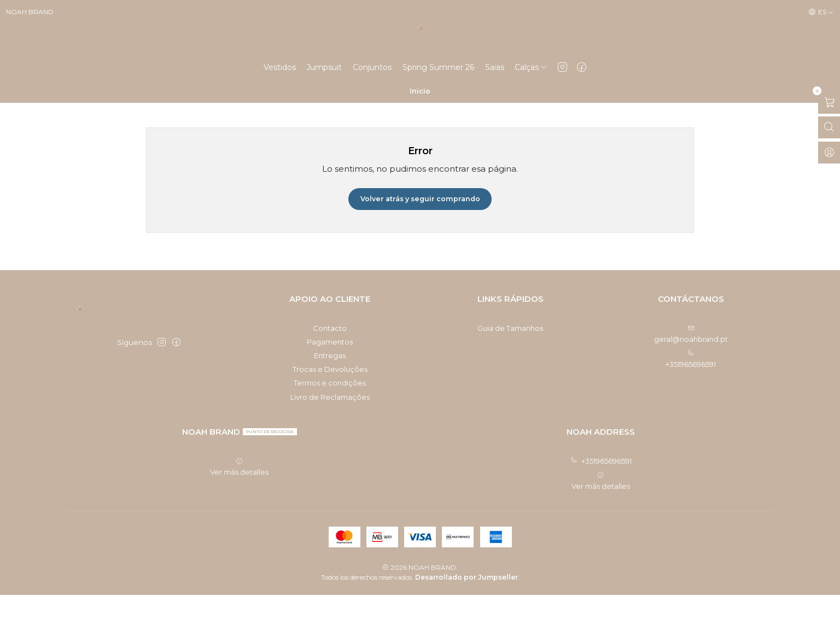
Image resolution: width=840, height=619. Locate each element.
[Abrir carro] (829, 126)
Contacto (330, 352)
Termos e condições (330, 407)
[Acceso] (829, 176)
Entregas (330, 379)
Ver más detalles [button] (239, 491)
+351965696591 (601, 485)
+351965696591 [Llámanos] (691, 383)
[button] (531, 90)
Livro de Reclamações (330, 421)
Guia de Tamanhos (510, 352)
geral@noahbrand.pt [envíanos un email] (691, 358)
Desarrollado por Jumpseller (466, 601)
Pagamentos (330, 366)
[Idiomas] (821, 12)
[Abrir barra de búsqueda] (829, 151)
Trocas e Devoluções (330, 393)
